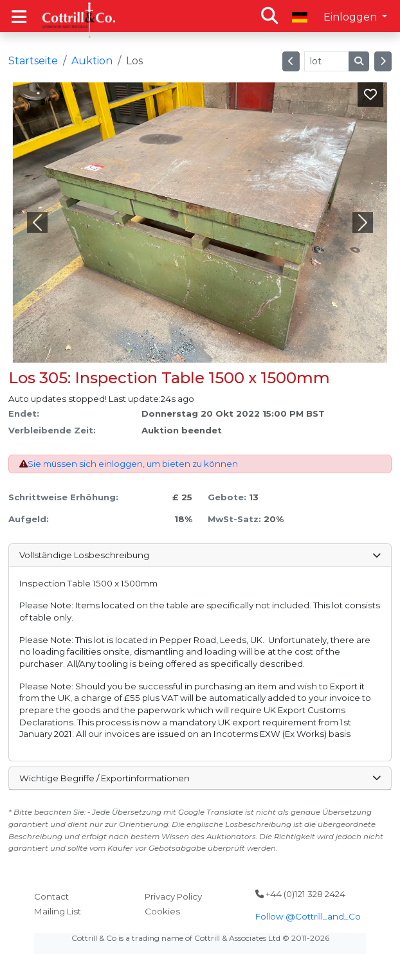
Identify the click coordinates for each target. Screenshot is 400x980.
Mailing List (58, 911)
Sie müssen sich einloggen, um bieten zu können (133, 464)
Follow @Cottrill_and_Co (308, 916)
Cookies (162, 911)
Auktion (92, 61)
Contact (51, 896)
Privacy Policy (173, 896)
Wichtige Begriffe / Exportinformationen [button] (200, 778)
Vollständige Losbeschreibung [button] (200, 555)
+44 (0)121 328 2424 (300, 894)
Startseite (33, 61)
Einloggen (351, 17)
